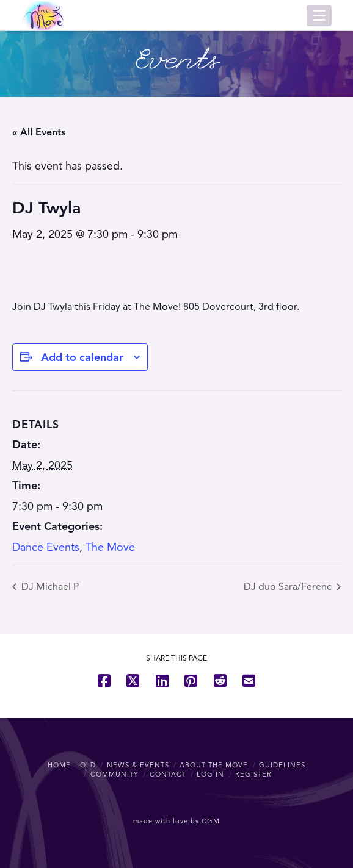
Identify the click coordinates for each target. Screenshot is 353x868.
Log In (210, 774)
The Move (110, 547)
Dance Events (46, 547)
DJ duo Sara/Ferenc (289, 587)
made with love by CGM (176, 821)
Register (253, 774)
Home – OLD (72, 765)
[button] (319, 16)
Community (115, 774)
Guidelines (282, 765)
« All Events (39, 132)
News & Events (138, 765)
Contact (168, 774)
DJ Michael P (49, 587)
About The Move (214, 765)
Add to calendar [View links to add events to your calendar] (82, 357)
